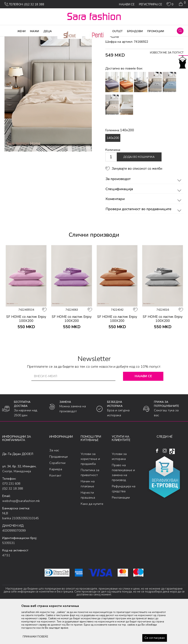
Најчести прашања (88, 531)
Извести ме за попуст (167, 89)
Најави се (143, 412)
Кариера (56, 506)
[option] (26, 330)
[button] (180, 31)
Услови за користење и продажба (90, 495)
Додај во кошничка (139, 193)
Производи (29, 39)
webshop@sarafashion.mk (21, 537)
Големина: (120, 167)
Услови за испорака (119, 493)
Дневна (73, 39)
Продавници (58, 493)
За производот (144, 216)
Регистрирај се (150, 4)
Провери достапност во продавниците (144, 245)
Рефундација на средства (124, 525)
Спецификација (144, 225)
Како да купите (92, 540)
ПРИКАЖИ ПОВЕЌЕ (35, 637)
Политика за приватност (90, 509)
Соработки (57, 499)
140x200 (113, 174)
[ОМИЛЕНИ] (170, 5)
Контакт (55, 512)
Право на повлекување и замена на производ (123, 509)
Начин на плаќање (88, 520)
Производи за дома (53, 39)
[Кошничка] (182, 4)
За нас (54, 487)
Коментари (144, 236)
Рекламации (121, 534)
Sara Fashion (11, 39)
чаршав (86, 39)
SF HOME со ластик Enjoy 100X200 (26, 355)
